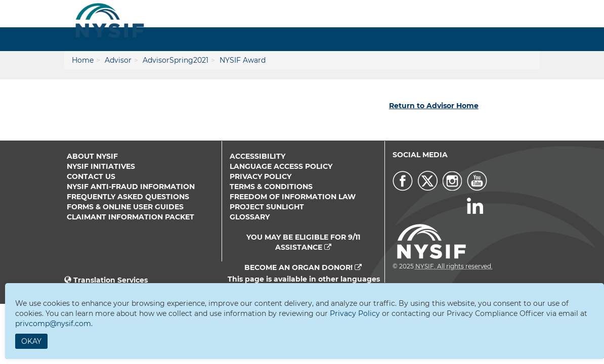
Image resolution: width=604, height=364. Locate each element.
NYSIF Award (243, 60)
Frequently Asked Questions (128, 197)
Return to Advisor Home (434, 106)
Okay (31, 341)
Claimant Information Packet (131, 217)
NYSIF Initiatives (101, 166)
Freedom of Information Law (293, 197)
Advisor (118, 60)
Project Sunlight (267, 207)
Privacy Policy (261, 176)
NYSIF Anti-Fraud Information (131, 187)
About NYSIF (92, 156)
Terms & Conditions (271, 187)
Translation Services (111, 280)
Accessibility (257, 156)
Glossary (250, 217)
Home (83, 60)
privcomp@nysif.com (53, 324)
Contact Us (91, 176)
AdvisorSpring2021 (176, 60)
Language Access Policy (281, 166)
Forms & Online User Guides (125, 207)
